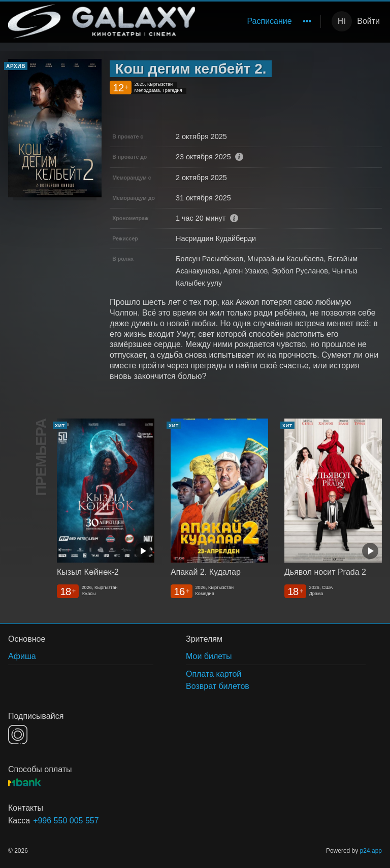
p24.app (371, 851)
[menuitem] (269, 21)
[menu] (260, 21)
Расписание (269, 21)
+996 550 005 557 (66, 821)
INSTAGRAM (18, 735)
